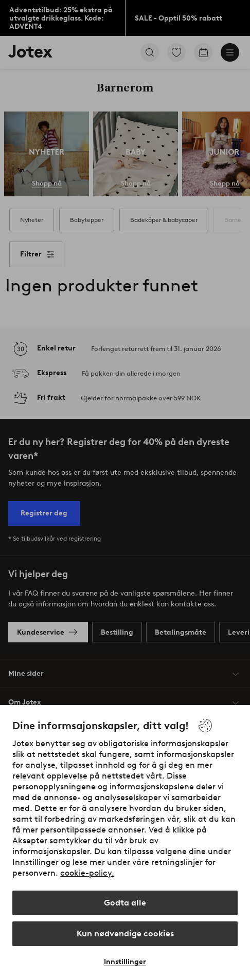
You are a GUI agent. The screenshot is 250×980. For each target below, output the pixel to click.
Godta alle (125, 903)
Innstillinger (125, 962)
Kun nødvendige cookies (125, 933)
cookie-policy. (87, 873)
